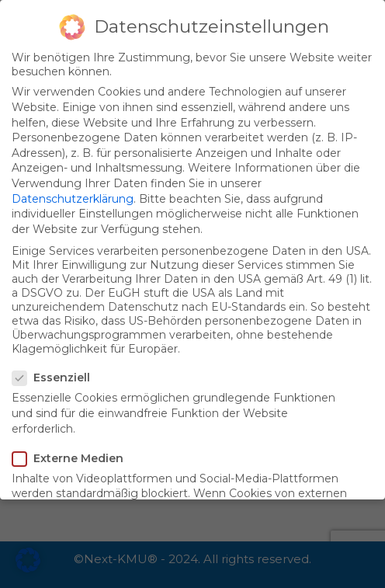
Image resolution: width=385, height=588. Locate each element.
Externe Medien (73, 458)
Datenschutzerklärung (73, 199)
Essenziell (56, 378)
